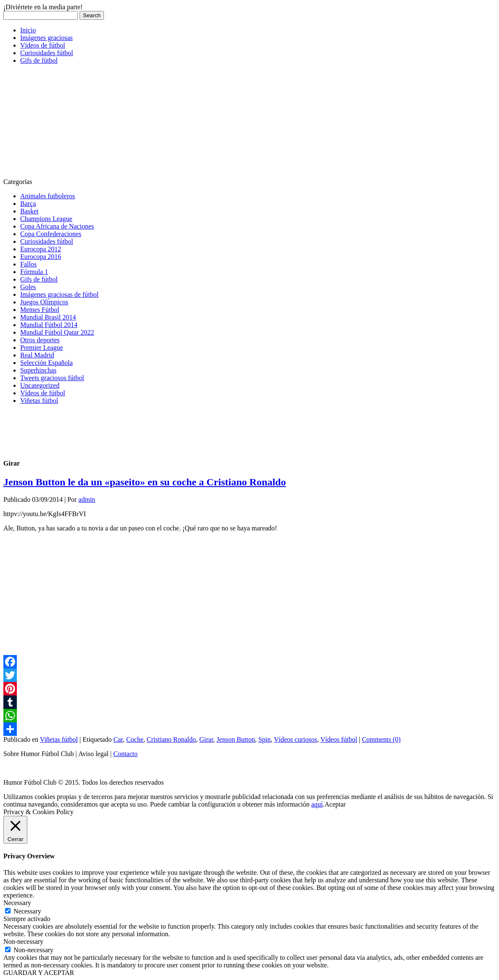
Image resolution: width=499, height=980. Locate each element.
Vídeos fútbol (339, 739)
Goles (28, 287)
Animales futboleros (48, 196)
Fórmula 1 (34, 272)
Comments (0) (381, 739)
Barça (28, 204)
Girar (206, 739)
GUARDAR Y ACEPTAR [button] (39, 973)
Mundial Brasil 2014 (48, 317)
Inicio (28, 30)
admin (87, 499)
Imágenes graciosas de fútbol (59, 294)
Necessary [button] (17, 903)
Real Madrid (37, 355)
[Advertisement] (66, 124)
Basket (29, 211)
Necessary (27, 911)
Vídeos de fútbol (43, 45)
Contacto (125, 754)
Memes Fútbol (40, 310)
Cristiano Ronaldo (171, 739)
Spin (264, 739)
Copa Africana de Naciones (57, 226)
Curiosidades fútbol (47, 53)
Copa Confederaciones (51, 234)
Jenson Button (236, 739)
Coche (135, 739)
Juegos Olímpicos (44, 302)
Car (118, 739)
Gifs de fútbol (39, 60)
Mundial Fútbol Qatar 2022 (57, 332)
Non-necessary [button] (23, 941)
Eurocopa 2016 (41, 257)
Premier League (42, 348)
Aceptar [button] (335, 804)
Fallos (28, 264)
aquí (317, 804)
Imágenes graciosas (46, 38)
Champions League (46, 219)
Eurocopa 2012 (41, 249)
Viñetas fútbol (39, 401)
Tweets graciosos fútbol (52, 378)
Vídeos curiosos (296, 739)
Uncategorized (40, 385)
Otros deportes (40, 340)
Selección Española (46, 363)
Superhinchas (38, 370)
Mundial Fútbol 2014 (49, 325)
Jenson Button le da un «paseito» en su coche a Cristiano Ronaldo (145, 482)
